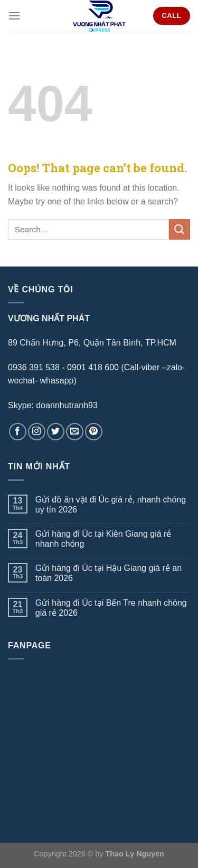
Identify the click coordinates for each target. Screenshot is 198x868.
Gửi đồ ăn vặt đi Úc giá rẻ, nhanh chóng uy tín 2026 (111, 505)
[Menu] (14, 16)
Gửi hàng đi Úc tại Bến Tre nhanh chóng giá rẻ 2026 (111, 608)
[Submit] (180, 229)
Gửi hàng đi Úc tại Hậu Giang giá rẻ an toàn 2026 (109, 573)
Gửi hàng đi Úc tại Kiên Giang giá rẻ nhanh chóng (103, 539)
